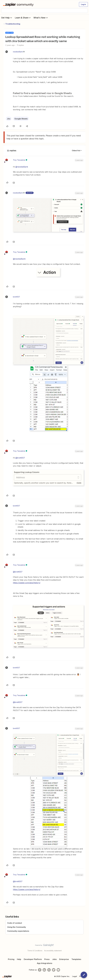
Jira (9, 119)
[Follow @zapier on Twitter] (54, 970)
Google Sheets (21, 119)
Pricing (11, 959)
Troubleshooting (13, 24)
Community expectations (18, 931)
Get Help (7, 18)
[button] (83, 4)
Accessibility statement (53, 951)
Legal (75, 976)
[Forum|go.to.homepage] (19, 4)
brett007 (16, 297)
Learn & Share (23, 18)
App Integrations (45, 963)
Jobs (54, 959)
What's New (41, 18)
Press (47, 959)
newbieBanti (18, 52)
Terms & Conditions (35, 951)
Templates (76, 959)
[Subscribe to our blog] (49, 970)
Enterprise (64, 959)
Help (19, 959)
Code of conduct (15, 923)
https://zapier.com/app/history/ (27, 583)
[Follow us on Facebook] (40, 970)
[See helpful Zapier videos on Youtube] (58, 970)
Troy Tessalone (19, 160)
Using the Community (17, 927)
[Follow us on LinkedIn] (44, 970)
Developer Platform (33, 959)
